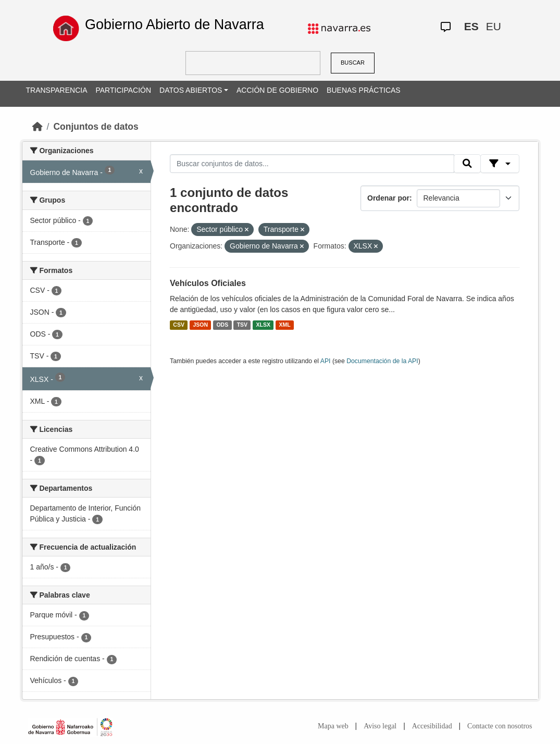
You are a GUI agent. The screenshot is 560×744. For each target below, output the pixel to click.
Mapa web (333, 726)
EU (494, 26)
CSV (179, 325)
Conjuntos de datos (96, 127)
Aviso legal (380, 726)
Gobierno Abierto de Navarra (175, 24)
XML (285, 325)
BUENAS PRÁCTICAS (364, 90)
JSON (200, 325)
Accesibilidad (432, 726)
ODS (222, 325)
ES (471, 26)
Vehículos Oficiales (208, 283)
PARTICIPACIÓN (123, 90)
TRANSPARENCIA (57, 90)
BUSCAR (353, 63)
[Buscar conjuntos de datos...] (312, 164)
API (326, 361)
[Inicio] (38, 127)
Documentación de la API (382, 361)
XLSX (263, 325)
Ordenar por (388, 198)
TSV (242, 325)
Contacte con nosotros (500, 726)
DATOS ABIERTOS (191, 90)
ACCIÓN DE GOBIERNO (277, 90)
